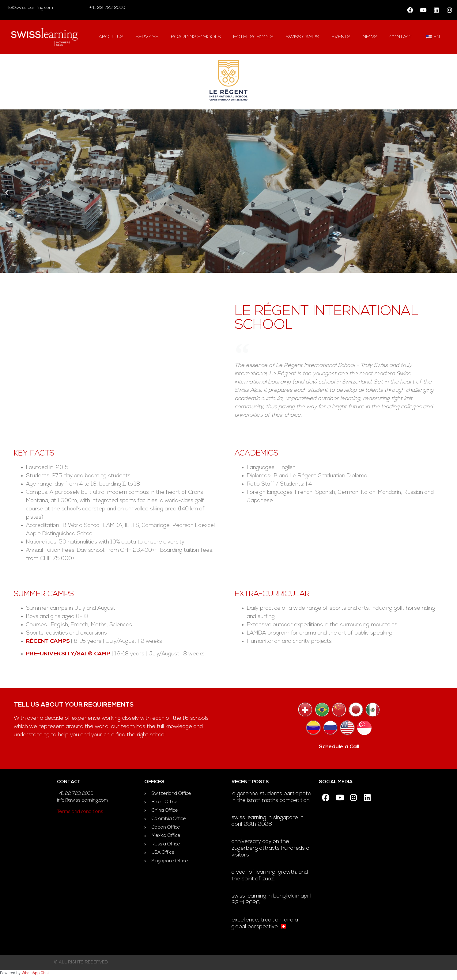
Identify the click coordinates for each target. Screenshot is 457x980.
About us (111, 37)
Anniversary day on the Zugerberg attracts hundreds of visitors (272, 848)
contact (401, 37)
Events (341, 37)
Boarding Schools (196, 37)
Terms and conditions (80, 812)
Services (147, 37)
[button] (7, 192)
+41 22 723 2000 (107, 8)
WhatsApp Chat (35, 973)
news (370, 37)
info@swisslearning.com (29, 8)
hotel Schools (253, 37)
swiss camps (302, 37)
